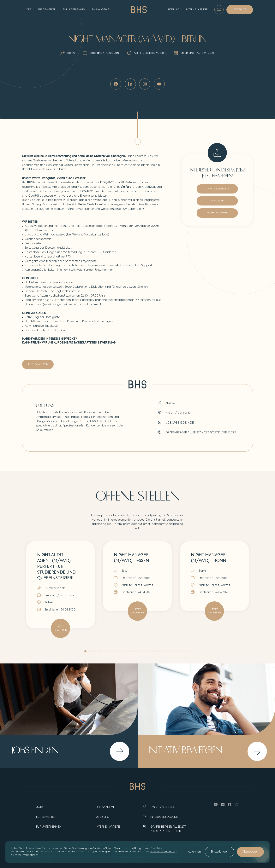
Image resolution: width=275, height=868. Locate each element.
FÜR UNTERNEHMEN (74, 10)
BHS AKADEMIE (101, 10)
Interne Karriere (197, 10)
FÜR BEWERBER (47, 10)
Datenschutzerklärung (163, 852)
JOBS (28, 10)
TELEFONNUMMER (217, 213)
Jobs (40, 807)
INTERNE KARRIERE (108, 827)
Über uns (174, 10)
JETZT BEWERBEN (38, 364)
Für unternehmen (49, 827)
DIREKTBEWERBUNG (217, 189)
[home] (139, 10)
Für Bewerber (46, 817)
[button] (85, 651)
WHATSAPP (217, 201)
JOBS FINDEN (240, 10)
